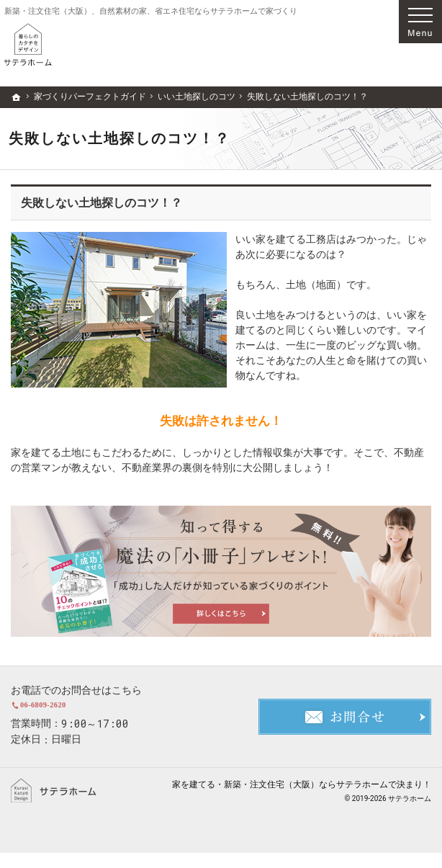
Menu (420, 22)
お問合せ (345, 725)
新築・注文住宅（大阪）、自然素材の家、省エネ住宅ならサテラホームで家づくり (151, 11)
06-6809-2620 (95, 712)
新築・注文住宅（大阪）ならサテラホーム (306, 799)
